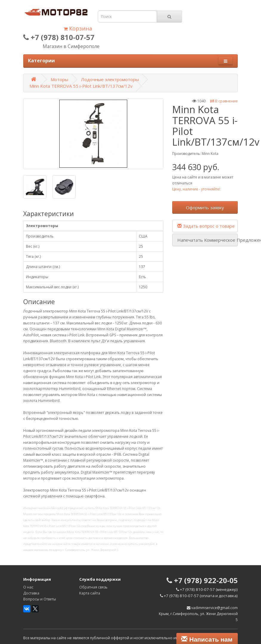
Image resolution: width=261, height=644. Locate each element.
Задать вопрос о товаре (206, 226)
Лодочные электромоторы (110, 79)
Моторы (59, 79)
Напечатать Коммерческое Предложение (208, 240)
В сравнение (224, 101)
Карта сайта (90, 593)
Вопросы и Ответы (40, 599)
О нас (28, 587)
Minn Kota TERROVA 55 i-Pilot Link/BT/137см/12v (81, 86)
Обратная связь (93, 587)
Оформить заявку (205, 207)
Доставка (31, 593)
